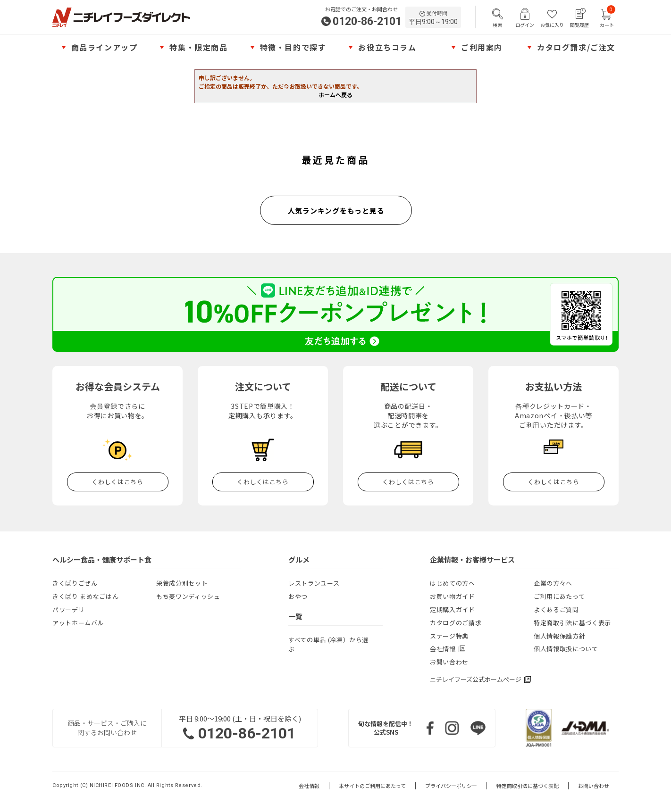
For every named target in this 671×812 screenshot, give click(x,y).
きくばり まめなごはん (85, 596)
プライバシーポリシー (451, 786)
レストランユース (314, 583)
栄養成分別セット (182, 583)
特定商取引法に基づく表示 (572, 623)
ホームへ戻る (335, 95)
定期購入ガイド (453, 609)
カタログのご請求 (456, 623)
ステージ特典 (449, 636)
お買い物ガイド (453, 596)
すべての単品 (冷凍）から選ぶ (328, 644)
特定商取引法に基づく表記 (528, 786)
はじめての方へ (453, 583)
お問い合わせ (449, 662)
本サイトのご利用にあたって (372, 786)
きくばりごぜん (75, 583)
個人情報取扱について (566, 649)
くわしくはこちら (117, 482)
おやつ (298, 596)
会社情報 (309, 786)
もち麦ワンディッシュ (188, 596)
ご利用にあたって (559, 596)
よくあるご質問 (556, 609)
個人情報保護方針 (559, 636)
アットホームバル (78, 623)
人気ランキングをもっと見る (336, 211)
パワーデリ (68, 609)
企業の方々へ (553, 583)
